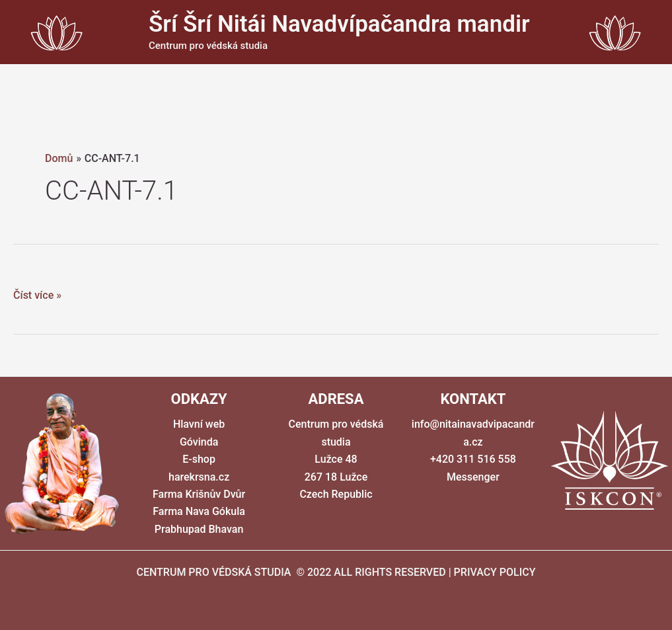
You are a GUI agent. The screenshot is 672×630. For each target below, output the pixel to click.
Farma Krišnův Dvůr (199, 494)
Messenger (473, 477)
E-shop (199, 459)
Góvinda (199, 442)
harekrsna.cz (199, 477)
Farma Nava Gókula (199, 511)
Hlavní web (199, 424)
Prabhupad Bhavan (199, 529)
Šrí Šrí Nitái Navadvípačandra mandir (339, 24)
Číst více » (37, 295)
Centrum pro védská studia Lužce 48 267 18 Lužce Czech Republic (336, 459)
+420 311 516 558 (473, 459)
